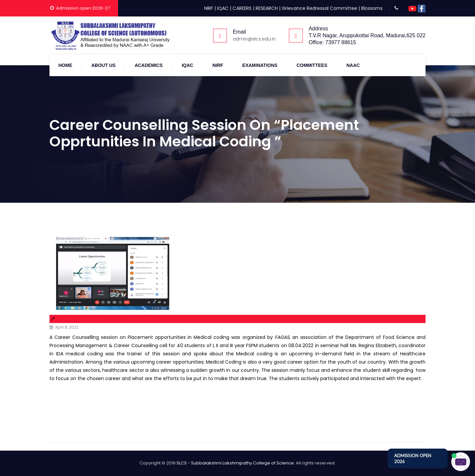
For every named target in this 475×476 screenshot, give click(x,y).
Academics (149, 65)
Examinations (260, 65)
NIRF (209, 8)
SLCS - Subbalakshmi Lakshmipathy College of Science (235, 463)
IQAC (223, 8)
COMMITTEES (312, 65)
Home (65, 65)
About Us (103, 65)
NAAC (353, 65)
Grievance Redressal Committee (319, 8)
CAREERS (242, 8)
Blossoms (372, 8)
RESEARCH (267, 8)
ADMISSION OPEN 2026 (413, 459)
